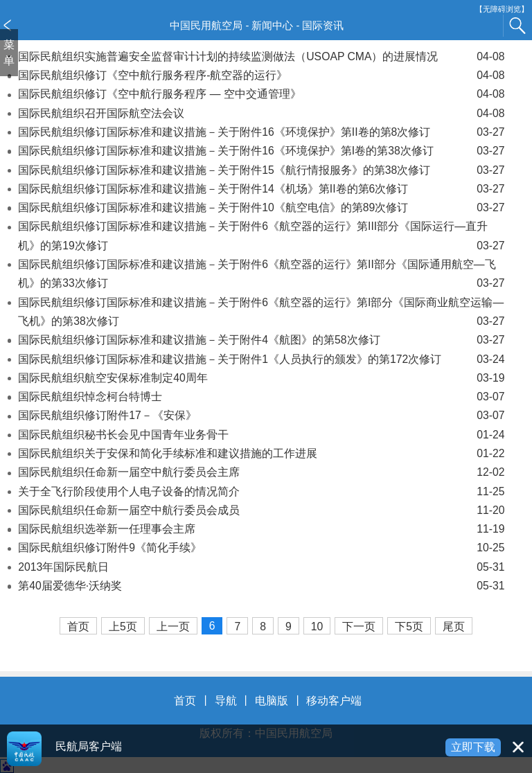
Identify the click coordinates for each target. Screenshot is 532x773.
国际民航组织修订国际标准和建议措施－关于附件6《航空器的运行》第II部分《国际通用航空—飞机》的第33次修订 (261, 276)
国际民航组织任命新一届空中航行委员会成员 (261, 510)
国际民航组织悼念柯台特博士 (261, 397)
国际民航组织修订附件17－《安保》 (261, 415)
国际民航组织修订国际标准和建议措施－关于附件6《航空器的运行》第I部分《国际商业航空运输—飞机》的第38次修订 (261, 314)
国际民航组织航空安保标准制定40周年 (261, 378)
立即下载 (473, 747)
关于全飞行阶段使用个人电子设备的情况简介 (261, 491)
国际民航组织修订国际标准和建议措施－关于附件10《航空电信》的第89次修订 (261, 207)
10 (317, 627)
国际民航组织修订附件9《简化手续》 (261, 548)
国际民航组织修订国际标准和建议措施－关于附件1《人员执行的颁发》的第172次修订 (261, 359)
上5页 (123, 627)
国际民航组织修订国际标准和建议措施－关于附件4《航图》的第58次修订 (261, 340)
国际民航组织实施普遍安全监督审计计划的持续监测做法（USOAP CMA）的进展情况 (261, 56)
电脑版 (272, 701)
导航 (226, 701)
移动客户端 (334, 701)
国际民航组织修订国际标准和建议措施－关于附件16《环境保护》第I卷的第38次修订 (261, 151)
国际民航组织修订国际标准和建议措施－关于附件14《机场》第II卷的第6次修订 (261, 189)
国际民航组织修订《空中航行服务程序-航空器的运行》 (261, 75)
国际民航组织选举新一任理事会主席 (261, 529)
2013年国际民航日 (261, 567)
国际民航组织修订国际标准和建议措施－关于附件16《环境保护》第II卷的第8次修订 (261, 132)
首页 (78, 627)
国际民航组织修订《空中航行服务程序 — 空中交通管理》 (261, 94)
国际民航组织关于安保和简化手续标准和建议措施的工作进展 (261, 453)
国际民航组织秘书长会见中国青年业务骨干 (261, 435)
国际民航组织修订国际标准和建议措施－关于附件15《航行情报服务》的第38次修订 (261, 170)
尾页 (454, 627)
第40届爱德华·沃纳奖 (261, 586)
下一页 (359, 627)
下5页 (409, 627)
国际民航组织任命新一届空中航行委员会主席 (261, 472)
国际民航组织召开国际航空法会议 (261, 113)
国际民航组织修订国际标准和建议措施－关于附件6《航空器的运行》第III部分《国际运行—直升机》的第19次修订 (261, 238)
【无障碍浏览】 (502, 9)
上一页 (173, 627)
